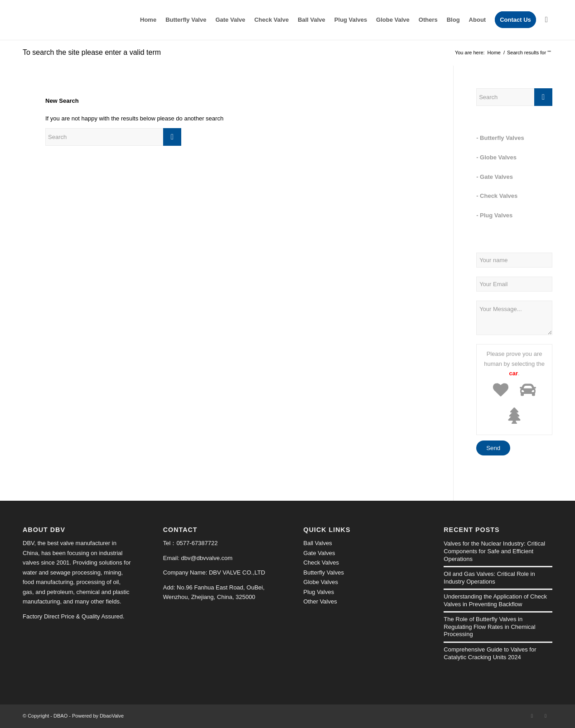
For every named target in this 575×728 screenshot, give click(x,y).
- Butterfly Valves (500, 138)
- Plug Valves (494, 215)
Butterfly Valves (324, 572)
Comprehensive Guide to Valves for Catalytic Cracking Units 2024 (490, 653)
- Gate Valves (495, 177)
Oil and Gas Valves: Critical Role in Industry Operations (489, 578)
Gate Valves (319, 553)
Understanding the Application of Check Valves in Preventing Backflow (495, 600)
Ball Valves (318, 543)
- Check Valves (497, 196)
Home (494, 53)
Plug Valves (319, 592)
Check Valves (321, 563)
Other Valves (320, 601)
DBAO (60, 716)
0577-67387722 (197, 543)
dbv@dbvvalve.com (207, 558)
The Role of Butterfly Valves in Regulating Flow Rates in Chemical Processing (489, 627)
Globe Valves (321, 582)
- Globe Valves (496, 157)
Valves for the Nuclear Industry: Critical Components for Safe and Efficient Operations (494, 551)
